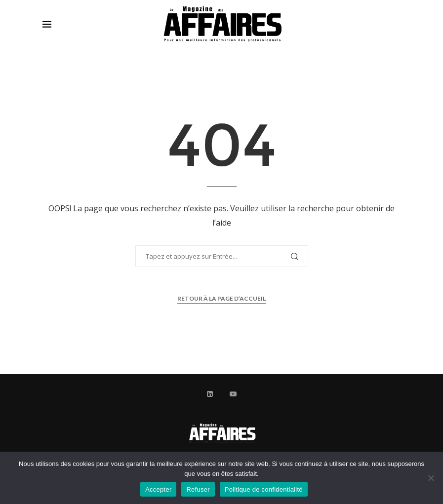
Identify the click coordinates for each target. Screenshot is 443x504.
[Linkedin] (210, 394)
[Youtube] (233, 394)
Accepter (158, 489)
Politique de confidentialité (264, 489)
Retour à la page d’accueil (221, 298)
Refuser (198, 489)
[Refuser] (431, 478)
